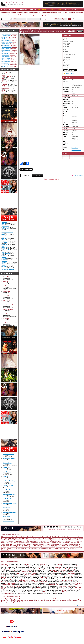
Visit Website (75, 148)
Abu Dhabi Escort (66, 14)
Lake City (71, 579)
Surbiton (35, 590)
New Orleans (71, 583)
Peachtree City (30, 586)
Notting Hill (36, 585)
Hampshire (23, 576)
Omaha (71, 585)
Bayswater (26, 567)
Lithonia (52, 580)
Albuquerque (43, 566)
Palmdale (23, 586)
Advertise (67, 9)
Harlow (34, 576)
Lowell (14, 582)
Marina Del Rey (64, 582)
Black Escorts (6, 57)
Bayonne (20, 567)
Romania (42, 600)
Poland (31, 600)
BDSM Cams (13, 66)
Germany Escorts (7, 41)
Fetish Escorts (6, 49)
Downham (43, 573)
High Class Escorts (7, 47)
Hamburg (37, 565)
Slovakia (48, 600)
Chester (58, 570)
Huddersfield (10, 577)
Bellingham (43, 567)
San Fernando (25, 589)
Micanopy (19, 583)
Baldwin (9, 567)
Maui (77, 582)
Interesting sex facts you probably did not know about (35, 544)
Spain (59, 600)
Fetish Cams (13, 49)
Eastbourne (64, 573)
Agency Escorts (6, 36)
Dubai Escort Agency (6, 14)
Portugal (36, 600)
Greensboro (79, 575)
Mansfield (51, 582)
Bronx (51, 569)
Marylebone (72, 582)
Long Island (76, 580)
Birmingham (74, 565)
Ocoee (47, 585)
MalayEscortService (76, 150)
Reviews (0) (26, 175)
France (62, 599)
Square (19, 590)
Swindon (47, 590)
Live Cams (25, 12)
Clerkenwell (4, 572)
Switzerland (70, 600)
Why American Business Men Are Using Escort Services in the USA (25, 538)
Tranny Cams (13, 65)
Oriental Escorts (6, 53)
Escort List (54, 12)
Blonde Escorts (6, 50)
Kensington (15, 579)
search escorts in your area (75, 605)
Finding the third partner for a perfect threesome (48, 543)
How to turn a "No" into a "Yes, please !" (27, 548)
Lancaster (10, 580)
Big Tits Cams (13, 63)
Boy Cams (12, 44)
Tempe (10, 592)
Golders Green (45, 575)
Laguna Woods (63, 579)
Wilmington (23, 593)
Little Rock (58, 580)
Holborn (62, 576)
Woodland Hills (60, 593)
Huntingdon (18, 577)
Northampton (23, 585)
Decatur (7, 573)
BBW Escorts (6, 55)
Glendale (38, 575)
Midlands (25, 583)
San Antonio (7, 589)
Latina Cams (13, 60)
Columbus (41, 572)
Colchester (17, 572)
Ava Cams (14, 34)
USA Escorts (5, 37)
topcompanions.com (16, 12)
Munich (31, 565)
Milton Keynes (32, 583)
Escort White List (62, 12)
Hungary (78, 599)
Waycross (59, 592)
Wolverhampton (51, 593)
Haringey (29, 576)
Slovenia (54, 600)
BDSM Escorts (6, 66)
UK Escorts (5, 39)
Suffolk (24, 590)
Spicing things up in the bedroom (12, 547)
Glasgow (3, 566)
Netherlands (25, 600)
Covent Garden (49, 572)
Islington (68, 577)
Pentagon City (46, 586)
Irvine (63, 577)
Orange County (5, 586)
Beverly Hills (50, 567)
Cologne (49, 565)
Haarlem (22, 565)
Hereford (57, 576)
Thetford (14, 592)
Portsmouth (10, 588)
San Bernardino (16, 589)
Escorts (49, 16)
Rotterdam (11, 565)
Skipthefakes (57, 14)
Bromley (46, 569)
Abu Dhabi (32, 566)
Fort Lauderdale (14, 575)
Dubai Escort (79, 12)
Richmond (44, 588)
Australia (4, 599)
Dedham (13, 573)
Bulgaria (20, 599)
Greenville (4, 576)
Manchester (67, 565)
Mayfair (3, 583)
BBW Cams (12, 55)
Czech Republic (43, 599)
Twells (19, 592)
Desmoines (28, 573)
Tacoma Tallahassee (55, 590)
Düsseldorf (55, 565)
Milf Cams (13, 58)
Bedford (37, 567)
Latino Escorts (6, 60)
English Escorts (6, 62)
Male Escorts (5, 44)
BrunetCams (14, 52)
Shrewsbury (4, 590)
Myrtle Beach (58, 583)
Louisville (9, 582)
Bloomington (72, 567)
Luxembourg (13, 600)
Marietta (57, 582)
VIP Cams (15, 47)
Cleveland (11, 572)
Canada (26, 599)
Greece (73, 599)
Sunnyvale (29, 590)
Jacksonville (74, 577)
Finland (57, 599)
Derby (22, 573)
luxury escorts (49, 14)
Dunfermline (50, 573)
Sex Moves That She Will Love (12, 546)
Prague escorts (71, 12)
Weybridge (16, 593)
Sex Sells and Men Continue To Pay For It (56, 538)
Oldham (61, 585)
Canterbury (8, 570)
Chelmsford (46, 570)
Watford (53, 592)
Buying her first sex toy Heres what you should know (35, 546)
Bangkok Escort (32, 14)
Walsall (41, 592)
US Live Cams (13, 37)
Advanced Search (79, 19)
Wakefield (35, 592)
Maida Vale (30, 582)
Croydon (67, 572)
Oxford (19, 566)
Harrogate (46, 576)
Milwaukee (39, 583)
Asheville (66, 566)
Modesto (45, 583)
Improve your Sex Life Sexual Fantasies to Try (66, 541)
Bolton (7, 569)
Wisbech (39, 593)
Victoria (30, 592)
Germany (67, 599)
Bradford (31, 569)
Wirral (34, 593)
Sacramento (62, 588)
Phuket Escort (75, 14)
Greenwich (10, 576)
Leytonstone (45, 580)
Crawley (62, 572)
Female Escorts (6, 45)
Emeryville (78, 573)
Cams (14, 42)
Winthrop (29, 593)
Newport (17, 585)
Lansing (16, 580)
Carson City (20, 570)
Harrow (52, 576)
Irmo (60, 577)
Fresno (21, 575)
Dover (38, 573)
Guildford (17, 576)
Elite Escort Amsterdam (35, 12)
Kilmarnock (34, 579)
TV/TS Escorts (6, 65)
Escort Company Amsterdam (20, 14)
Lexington (39, 580)
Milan (27, 566)
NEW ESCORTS (13, 9)
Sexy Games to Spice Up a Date (62, 540)
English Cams (14, 62)
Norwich (30, 585)
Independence (35, 577)
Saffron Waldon (70, 588)
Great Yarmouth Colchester (67, 575)
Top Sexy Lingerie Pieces (13, 544)
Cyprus (36, 599)
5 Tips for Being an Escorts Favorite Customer (14, 537)
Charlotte (40, 570)
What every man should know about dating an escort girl (37, 540)
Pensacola (38, 586)
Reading (34, 588)
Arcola (61, 566)
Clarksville (76, 570)
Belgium (14, 599)
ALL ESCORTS (24, 9)
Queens (24, 588)
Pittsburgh (75, 586)
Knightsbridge (55, 579)
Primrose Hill (17, 588)
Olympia (66, 585)
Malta (19, 600)
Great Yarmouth (54, 575)
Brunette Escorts (6, 52)
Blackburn (65, 567)
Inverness (51, 577)
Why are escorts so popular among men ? (51, 548)
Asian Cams (14, 53)
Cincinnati (69, 570)
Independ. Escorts (7, 34)
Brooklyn (56, 569)
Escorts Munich (41, 14)
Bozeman (25, 569)
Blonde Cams (14, 50)
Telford (68, 590)
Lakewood (4, 580)
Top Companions (43, 9)
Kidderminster (26, 579)
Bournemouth (18, 569)
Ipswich (56, 577)
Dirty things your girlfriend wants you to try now (40, 541)
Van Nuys (24, 592)
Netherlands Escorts (7, 42)
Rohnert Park (51, 588)
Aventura (3, 567)
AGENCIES (33, 9)
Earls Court (57, 573)
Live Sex (53, 9)
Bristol (15, 566)
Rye (57, 588)
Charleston (34, 570)
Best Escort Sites (46, 12)
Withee (44, 593)
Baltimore (14, 567)
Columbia (35, 572)
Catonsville (27, 570)
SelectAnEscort (42, 16)
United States (21, 602)
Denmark (51, 599)
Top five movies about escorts (31, 547)
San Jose (41, 589)
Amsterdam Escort (5, 12)
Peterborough (54, 586)
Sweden (64, 600)
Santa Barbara (49, 589)
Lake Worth (77, 579)
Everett (7, 575)
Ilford (29, 577)
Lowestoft (19, 582)
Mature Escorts (6, 58)
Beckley (32, 567)
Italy (7, 600)
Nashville (64, 583)
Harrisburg (40, 576)
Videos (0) (37, 175)
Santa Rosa (57, 589)
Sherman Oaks (75, 589)
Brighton (36, 569)
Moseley (51, 583)
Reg (6, 9)
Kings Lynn (40, 579)
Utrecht (17, 565)
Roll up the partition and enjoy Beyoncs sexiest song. (54, 547)
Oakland (42, 585)
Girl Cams (13, 45)
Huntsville (24, 577)
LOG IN (74, 9)
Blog (60, 9)
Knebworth (47, 579)
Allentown (50, 566)
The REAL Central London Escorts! (37, 537)
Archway (56, 566)
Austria (9, 599)
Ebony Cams (13, 57)
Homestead (75, 576)
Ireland (3, 600)
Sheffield (68, 589)
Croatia (31, 599)
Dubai (37, 566)
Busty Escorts (6, 63)
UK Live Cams (12, 39)
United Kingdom (12, 602)
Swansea (41, 590)
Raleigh (29, 588)
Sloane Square (12, 590)
